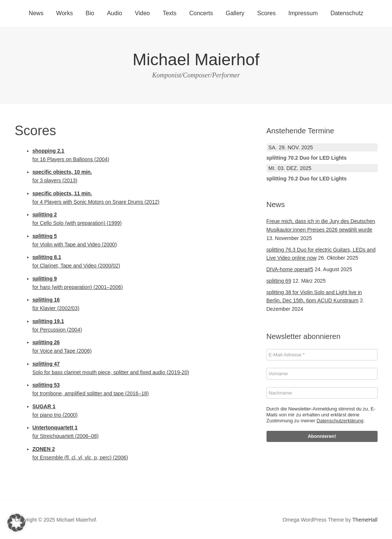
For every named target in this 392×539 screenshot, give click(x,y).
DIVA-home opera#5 (290, 269)
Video (142, 13)
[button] (16, 523)
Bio (90, 13)
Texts (169, 13)
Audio (115, 13)
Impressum (303, 13)
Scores (267, 13)
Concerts (201, 13)
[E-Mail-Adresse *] (322, 355)
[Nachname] (322, 393)
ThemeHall (365, 520)
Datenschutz (347, 13)
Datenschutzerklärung (340, 421)
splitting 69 (279, 281)
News (36, 13)
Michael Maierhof (196, 59)
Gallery (235, 13)
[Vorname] (322, 374)
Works (65, 13)
